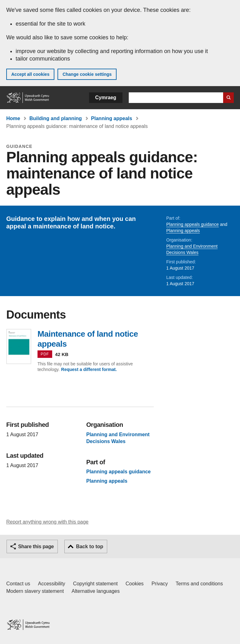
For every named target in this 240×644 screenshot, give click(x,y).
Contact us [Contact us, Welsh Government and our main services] (18, 584)
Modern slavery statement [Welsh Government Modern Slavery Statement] (35, 591)
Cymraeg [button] (106, 98)
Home (13, 118)
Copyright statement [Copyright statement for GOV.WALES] (95, 584)
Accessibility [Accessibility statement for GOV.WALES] (51, 584)
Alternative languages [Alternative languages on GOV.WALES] (96, 591)
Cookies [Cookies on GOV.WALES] (135, 584)
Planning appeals (112, 118)
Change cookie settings (87, 74)
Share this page (36, 546)
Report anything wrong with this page (47, 522)
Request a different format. (89, 369)
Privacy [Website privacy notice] (160, 584)
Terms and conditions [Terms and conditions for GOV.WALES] (199, 584)
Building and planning (56, 118)
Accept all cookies (30, 74)
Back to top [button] (90, 546)
